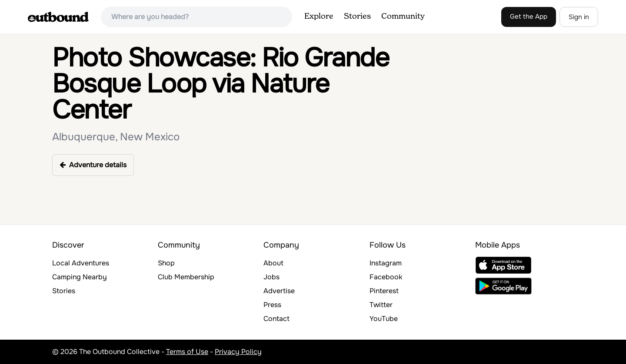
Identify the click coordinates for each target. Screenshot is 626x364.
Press (272, 305)
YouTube (384, 319)
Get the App (529, 17)
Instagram (386, 263)
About (273, 263)
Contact (276, 319)
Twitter (381, 305)
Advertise (279, 291)
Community (403, 17)
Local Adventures (81, 263)
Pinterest (384, 291)
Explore (319, 17)
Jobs (271, 277)
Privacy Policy (238, 352)
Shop (166, 263)
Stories (357, 17)
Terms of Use (187, 352)
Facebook (386, 277)
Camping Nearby (80, 277)
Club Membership (186, 277)
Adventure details (93, 165)
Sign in (579, 17)
